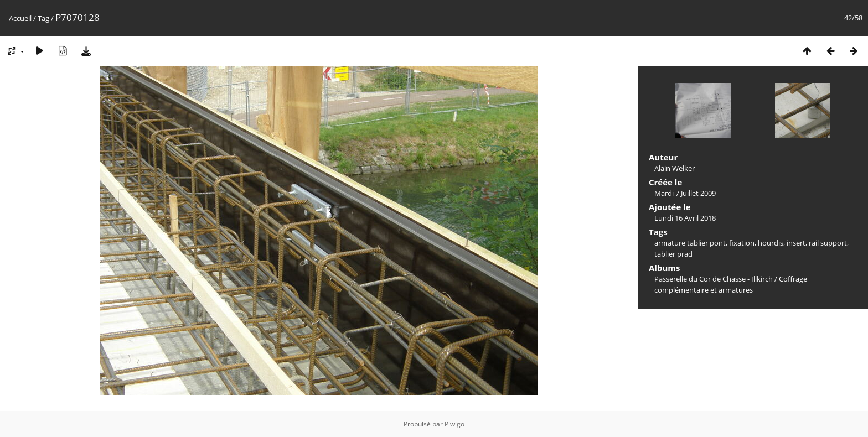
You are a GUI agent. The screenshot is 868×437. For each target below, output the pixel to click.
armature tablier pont (690, 243)
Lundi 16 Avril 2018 (685, 218)
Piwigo (454, 424)
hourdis (771, 243)
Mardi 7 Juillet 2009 (685, 193)
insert (796, 243)
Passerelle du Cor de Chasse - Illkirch (714, 279)
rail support (828, 243)
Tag (43, 18)
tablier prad (673, 254)
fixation (742, 243)
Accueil (20, 18)
